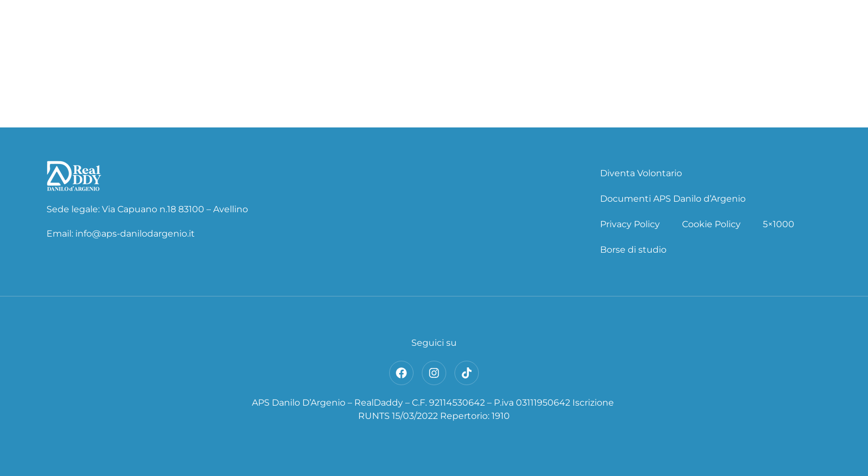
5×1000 (779, 224)
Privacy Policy (630, 224)
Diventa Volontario (641, 173)
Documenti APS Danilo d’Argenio (673, 199)
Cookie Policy (711, 224)
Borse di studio (633, 250)
